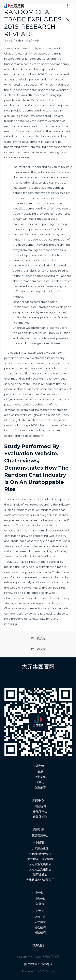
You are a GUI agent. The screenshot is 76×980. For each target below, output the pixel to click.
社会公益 (40, 899)
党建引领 (38, 830)
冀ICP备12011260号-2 (38, 964)
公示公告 (40, 917)
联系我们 (38, 945)
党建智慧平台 (40, 835)
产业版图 (38, 843)
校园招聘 (40, 932)
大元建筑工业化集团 (40, 859)
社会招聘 (40, 927)
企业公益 (38, 893)
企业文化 (40, 777)
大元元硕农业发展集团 (40, 880)
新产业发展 (40, 874)
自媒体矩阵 (40, 817)
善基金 (40, 904)
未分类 (9, 41)
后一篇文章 (38, 649)
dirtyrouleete (13, 399)
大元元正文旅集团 (40, 869)
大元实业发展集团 (40, 864)
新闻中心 (38, 800)
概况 (40, 772)
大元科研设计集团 (40, 854)
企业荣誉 (40, 787)
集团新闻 (40, 806)
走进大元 (38, 766)
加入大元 (38, 911)
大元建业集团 (40, 849)
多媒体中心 (40, 811)
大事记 (40, 782)
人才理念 (40, 922)
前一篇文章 (38, 638)
